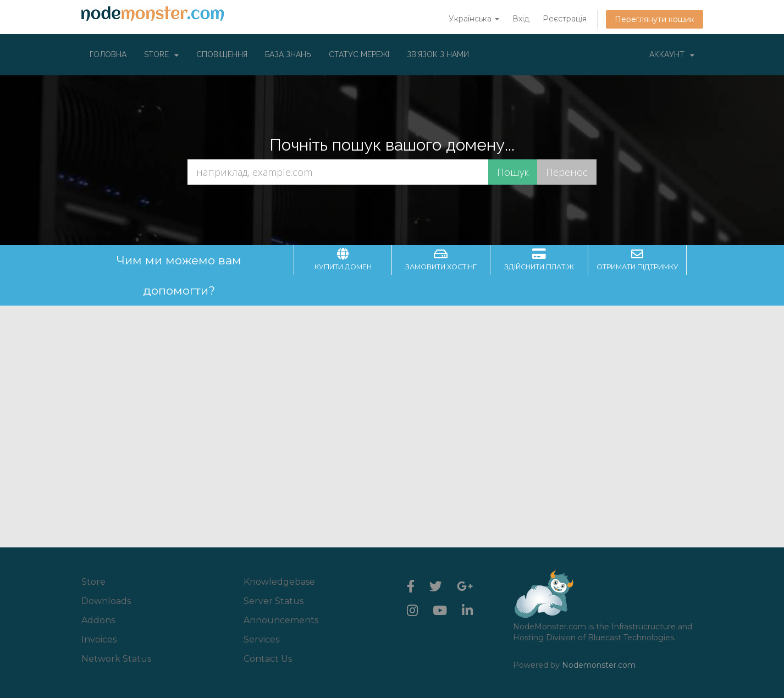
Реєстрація (565, 19)
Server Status (274, 601)
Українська (474, 19)
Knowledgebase (279, 582)
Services (261, 639)
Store (161, 54)
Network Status (116, 659)
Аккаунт (672, 54)
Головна (108, 54)
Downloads (106, 601)
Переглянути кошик (655, 19)
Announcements (281, 620)
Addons (98, 620)
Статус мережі (359, 54)
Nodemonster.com (599, 665)
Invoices (99, 639)
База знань (288, 54)
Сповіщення (222, 54)
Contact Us (268, 659)
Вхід (521, 19)
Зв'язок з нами (438, 54)
